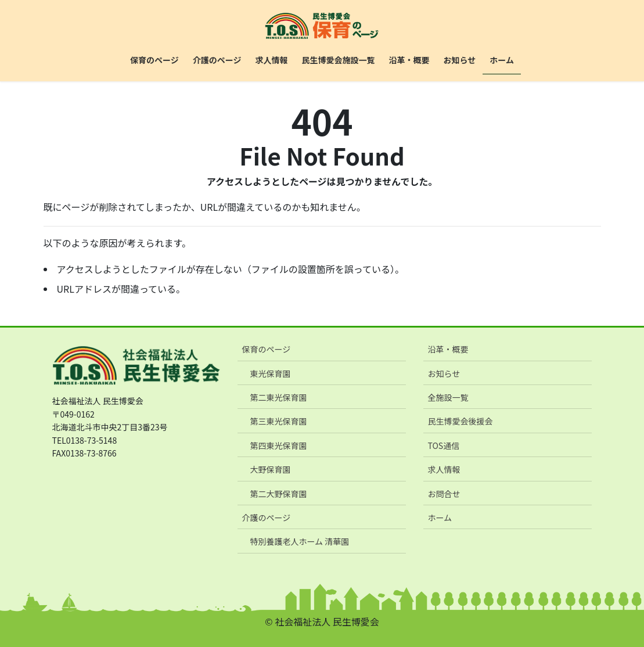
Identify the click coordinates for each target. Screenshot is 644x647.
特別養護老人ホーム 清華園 (299, 541)
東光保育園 (270, 373)
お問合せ (444, 494)
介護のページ (266, 517)
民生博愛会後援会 (460, 421)
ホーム (440, 517)
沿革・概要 (448, 349)
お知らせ (444, 373)
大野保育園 (270, 469)
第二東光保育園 (278, 397)
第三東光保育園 (278, 421)
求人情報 (444, 469)
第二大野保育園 (278, 494)
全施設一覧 (448, 397)
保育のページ (266, 349)
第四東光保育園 (278, 445)
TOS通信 (443, 445)
